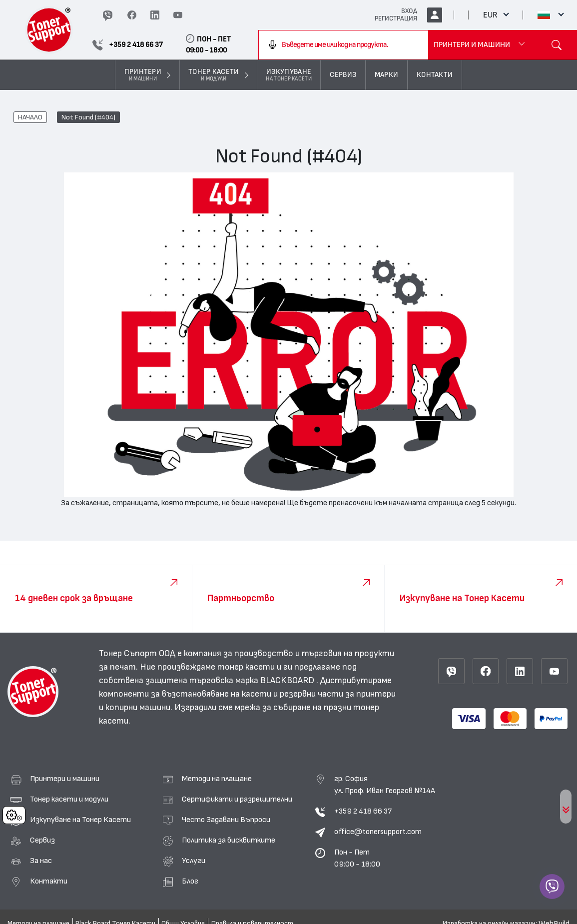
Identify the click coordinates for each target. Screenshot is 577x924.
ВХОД (409, 11)
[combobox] (343, 45)
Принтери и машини (65, 779)
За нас (41, 861)
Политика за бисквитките (229, 840)
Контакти (49, 881)
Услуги (194, 861)
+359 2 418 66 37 (363, 811)
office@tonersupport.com (378, 832)
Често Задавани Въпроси (226, 820)
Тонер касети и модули (69, 799)
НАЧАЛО (30, 117)
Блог (190, 881)
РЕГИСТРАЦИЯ (396, 18)
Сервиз (42, 840)
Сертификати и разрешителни (237, 799)
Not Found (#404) (88, 117)
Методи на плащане (217, 779)
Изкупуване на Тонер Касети (80, 820)
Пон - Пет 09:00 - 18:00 (357, 858)
